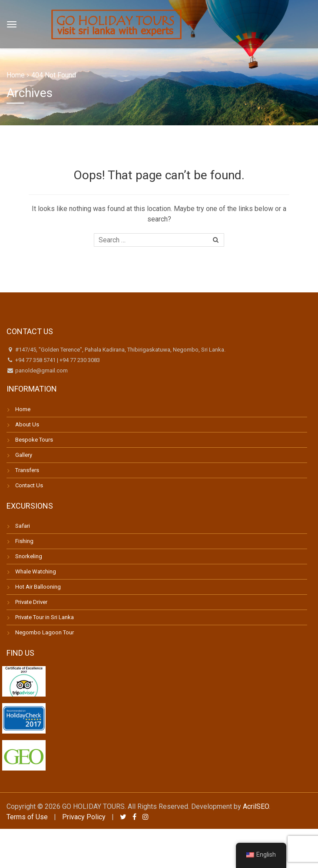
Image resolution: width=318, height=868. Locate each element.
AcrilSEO (256, 806)
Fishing (24, 541)
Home (16, 75)
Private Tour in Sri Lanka (45, 617)
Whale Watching (36, 571)
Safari (23, 526)
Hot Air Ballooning (38, 587)
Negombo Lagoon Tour (45, 632)
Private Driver (31, 602)
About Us (27, 424)
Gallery (24, 455)
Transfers (27, 470)
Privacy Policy (84, 817)
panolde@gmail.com (41, 370)
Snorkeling (29, 556)
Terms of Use (27, 817)
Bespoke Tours (34, 440)
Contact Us (29, 485)
